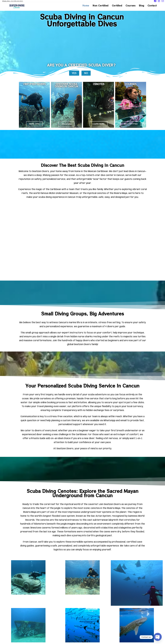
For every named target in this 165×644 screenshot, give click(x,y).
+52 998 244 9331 (17, 1)
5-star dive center (103, 175)
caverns (93, 504)
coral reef (50, 504)
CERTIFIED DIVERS (34, 84)
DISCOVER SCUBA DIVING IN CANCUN (66, 85)
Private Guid (37, 439)
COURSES (131, 84)
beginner (84, 431)
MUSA (52, 193)
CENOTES (99, 84)
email (124, 421)
